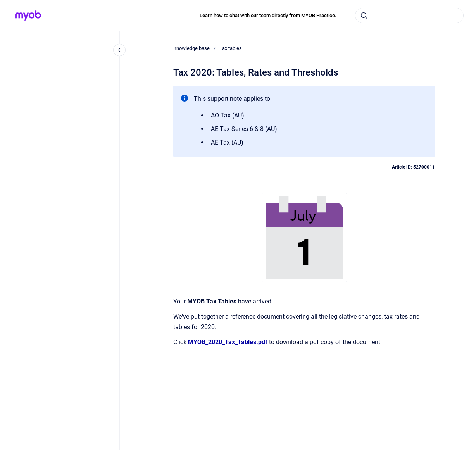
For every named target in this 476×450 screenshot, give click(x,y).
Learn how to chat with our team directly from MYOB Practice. (268, 15)
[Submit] (364, 16)
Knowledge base (191, 48)
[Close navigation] (119, 50)
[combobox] (409, 16)
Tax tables (231, 48)
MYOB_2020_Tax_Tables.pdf (228, 342)
